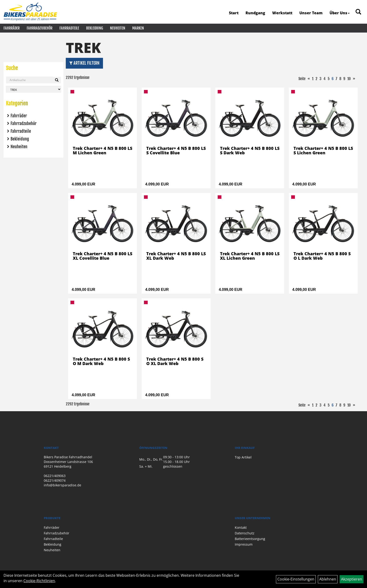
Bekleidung (95, 28)
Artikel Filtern (84, 63)
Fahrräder (12, 28)
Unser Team (311, 13)
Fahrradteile (69, 28)
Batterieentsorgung (250, 539)
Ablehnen (328, 579)
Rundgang (255, 13)
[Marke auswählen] (33, 89)
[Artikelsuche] (358, 12)
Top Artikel (243, 457)
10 (349, 79)
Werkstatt (282, 13)
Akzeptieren (352, 579)
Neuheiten (118, 28)
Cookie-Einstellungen (296, 579)
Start (234, 13)
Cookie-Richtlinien (39, 581)
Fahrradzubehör (40, 28)
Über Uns (340, 13)
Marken (138, 28)
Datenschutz (245, 533)
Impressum (244, 544)
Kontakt (241, 527)
